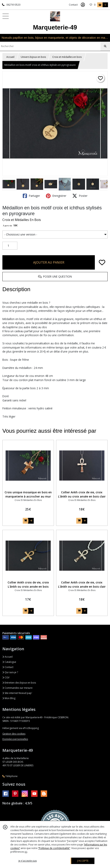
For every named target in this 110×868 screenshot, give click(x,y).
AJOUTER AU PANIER (49, 262)
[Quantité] (10, 246)
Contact (73, 5)
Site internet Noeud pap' (17, 693)
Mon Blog (9, 698)
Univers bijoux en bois (33, 57)
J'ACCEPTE (83, 861)
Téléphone (10, 776)
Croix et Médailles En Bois (22, 220)
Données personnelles (15, 739)
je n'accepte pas (28, 861)
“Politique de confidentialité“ (54, 848)
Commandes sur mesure (17, 688)
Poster (80, 196)
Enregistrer (56, 196)
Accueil (10, 57)
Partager (31, 196)
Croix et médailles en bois (67, 57)
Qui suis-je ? (10, 672)
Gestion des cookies (14, 734)
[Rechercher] (105, 46)
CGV (6, 677)
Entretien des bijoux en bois (19, 683)
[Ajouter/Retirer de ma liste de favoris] (102, 262)
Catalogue (9, 662)
